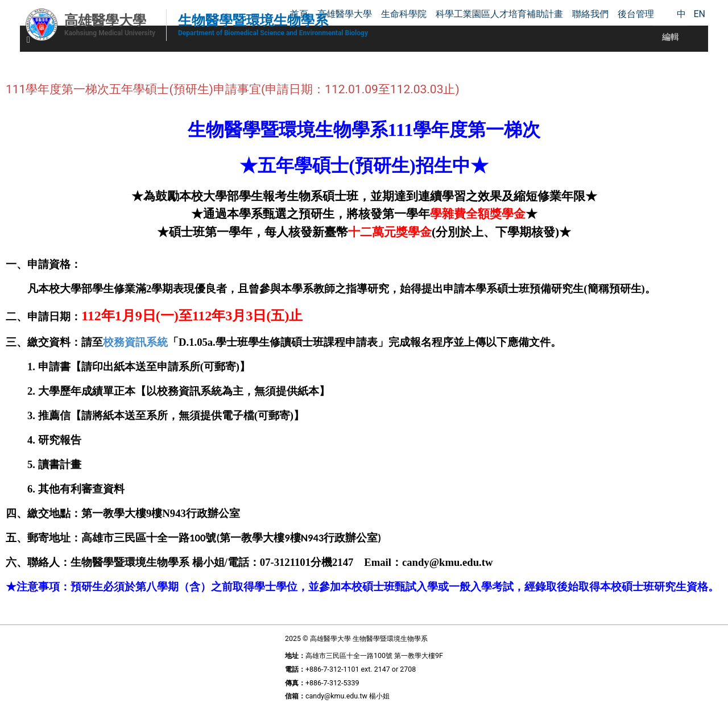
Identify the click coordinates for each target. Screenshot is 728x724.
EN (699, 14)
